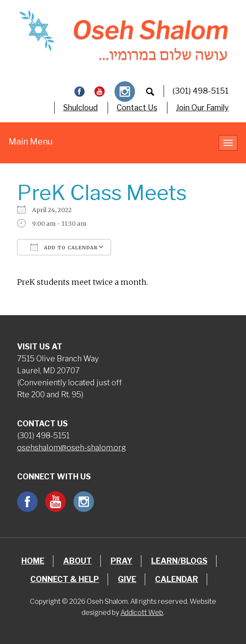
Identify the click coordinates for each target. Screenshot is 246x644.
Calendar (177, 579)
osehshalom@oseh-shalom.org (72, 448)
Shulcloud (81, 108)
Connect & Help (65, 579)
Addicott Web (142, 613)
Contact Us (137, 108)
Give (127, 579)
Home (33, 561)
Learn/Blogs (179, 561)
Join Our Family (202, 108)
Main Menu (31, 142)
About (78, 561)
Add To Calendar (64, 247)
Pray (122, 561)
